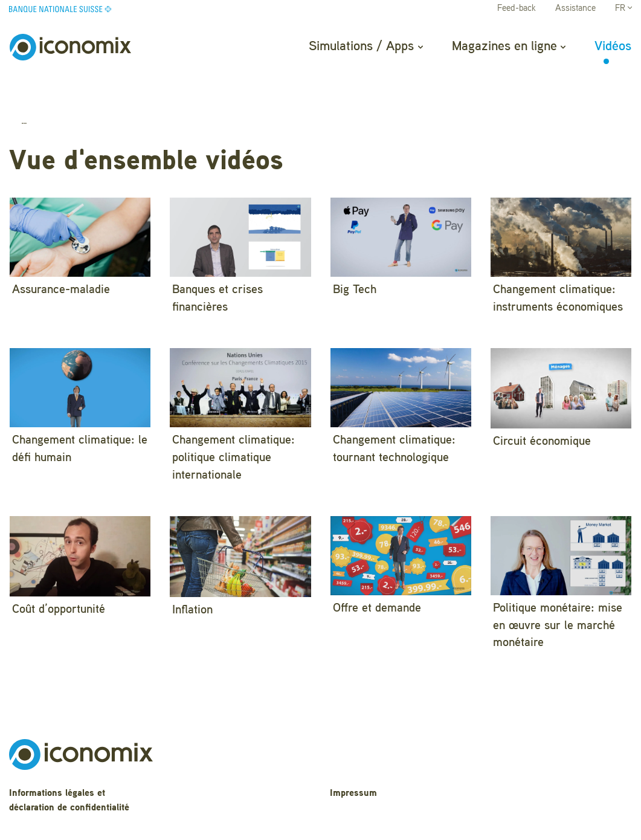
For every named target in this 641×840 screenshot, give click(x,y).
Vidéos (613, 47)
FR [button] (623, 9)
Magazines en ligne (509, 47)
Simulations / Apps (366, 47)
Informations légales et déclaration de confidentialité (69, 772)
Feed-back (517, 9)
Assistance (575, 9)
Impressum (353, 765)
